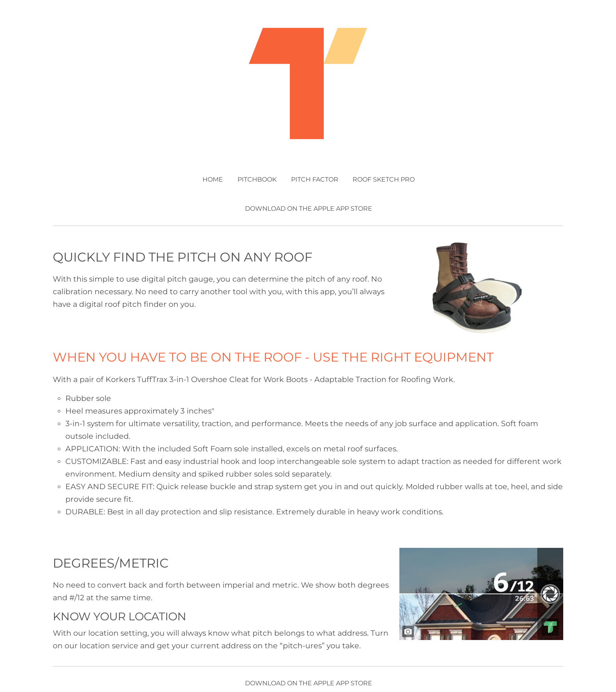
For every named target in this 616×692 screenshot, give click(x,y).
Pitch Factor (315, 179)
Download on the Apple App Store (309, 209)
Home (213, 179)
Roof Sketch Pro (384, 179)
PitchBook (257, 179)
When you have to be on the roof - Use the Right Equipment (273, 357)
